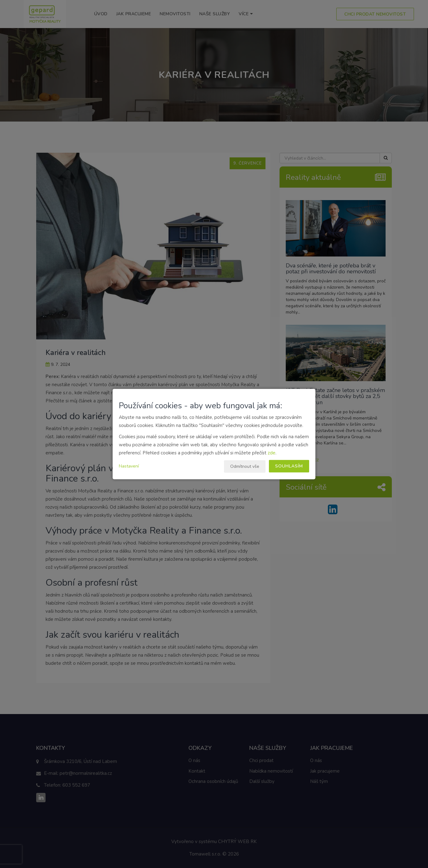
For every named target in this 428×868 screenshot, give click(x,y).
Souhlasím (289, 466)
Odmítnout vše (245, 466)
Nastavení (129, 466)
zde (272, 453)
